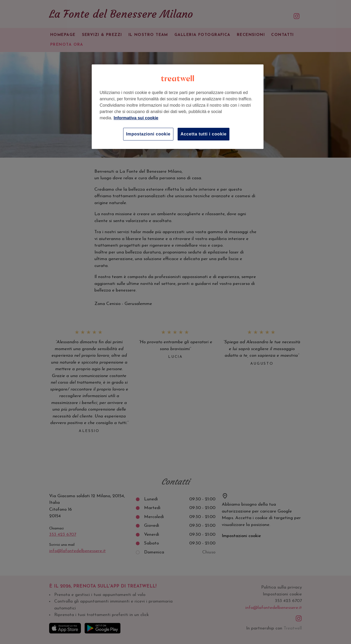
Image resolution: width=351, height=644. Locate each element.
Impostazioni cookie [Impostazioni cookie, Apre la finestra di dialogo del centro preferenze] (148, 134)
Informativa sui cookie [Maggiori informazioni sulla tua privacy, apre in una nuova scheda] (136, 118)
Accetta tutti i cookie (204, 134)
